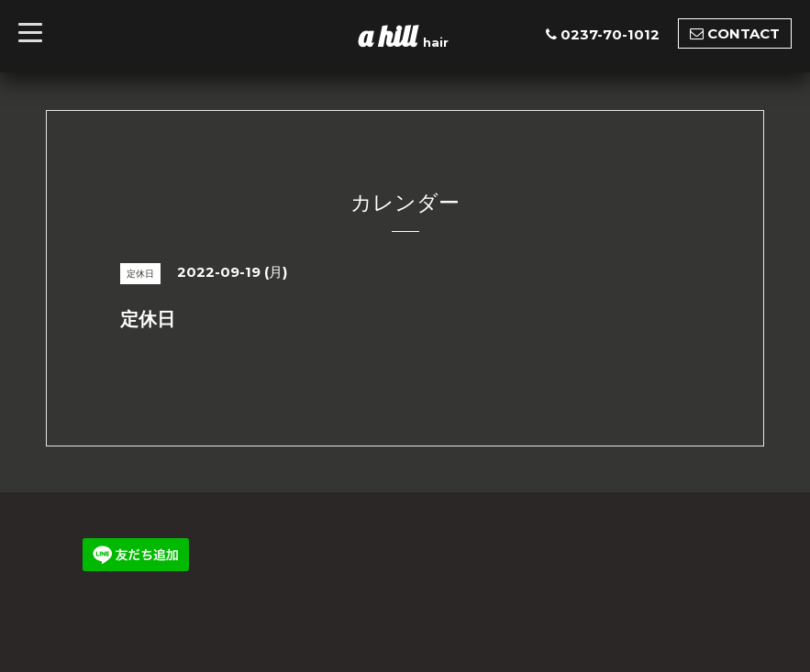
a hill (391, 36)
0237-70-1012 (610, 34)
